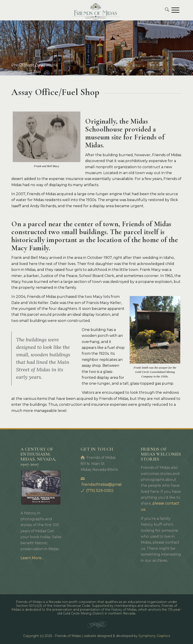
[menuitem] (166, 10)
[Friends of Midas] (97, 10)
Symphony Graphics (154, 636)
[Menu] (175, 10)
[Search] (166, 10)
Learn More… (32, 558)
